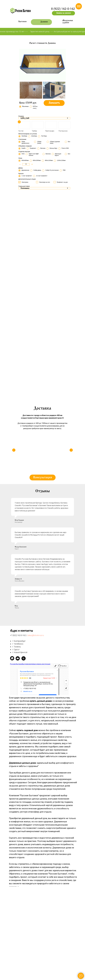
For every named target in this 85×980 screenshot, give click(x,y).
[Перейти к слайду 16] (51, 281)
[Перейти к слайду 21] (60, 281)
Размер (21, 116)
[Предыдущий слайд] (4, 269)
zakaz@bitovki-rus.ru (36, 666)
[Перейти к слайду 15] (49, 281)
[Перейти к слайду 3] (26, 281)
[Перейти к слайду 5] (30, 281)
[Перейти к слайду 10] (40, 281)
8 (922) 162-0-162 (63, 9)
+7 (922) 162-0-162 (18, 666)
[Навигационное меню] (79, 6)
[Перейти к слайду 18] (55, 281)
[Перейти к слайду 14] (47, 281)
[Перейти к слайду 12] (43, 281)
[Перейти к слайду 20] (59, 281)
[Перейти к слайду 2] (25, 281)
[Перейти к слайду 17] (53, 281)
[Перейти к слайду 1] (23, 281)
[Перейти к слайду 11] (42, 281)
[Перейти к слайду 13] (45, 281)
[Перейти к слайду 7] (34, 281)
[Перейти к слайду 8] (36, 281)
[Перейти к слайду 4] (28, 281)
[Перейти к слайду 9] (38, 281)
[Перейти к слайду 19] (57, 281)
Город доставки (24, 186)
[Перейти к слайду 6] (32, 281)
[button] (63, 13)
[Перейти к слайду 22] (62, 281)
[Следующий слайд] (81, 269)
